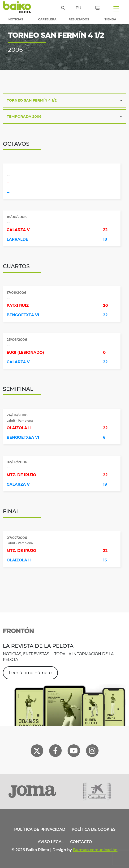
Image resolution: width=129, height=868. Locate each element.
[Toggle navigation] (116, 9)
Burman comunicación (95, 850)
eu (78, 8)
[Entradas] (96, 7)
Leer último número (30, 673)
